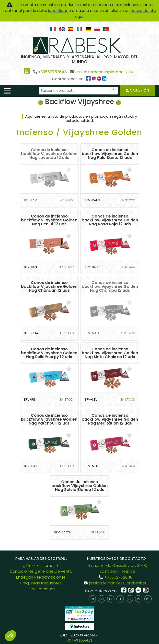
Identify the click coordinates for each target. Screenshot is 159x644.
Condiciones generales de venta (41, 571)
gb (102, 599)
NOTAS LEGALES (79, 640)
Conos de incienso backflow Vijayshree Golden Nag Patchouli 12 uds (49, 419)
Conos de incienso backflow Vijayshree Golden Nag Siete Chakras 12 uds (110, 353)
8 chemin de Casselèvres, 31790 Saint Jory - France (117, 568)
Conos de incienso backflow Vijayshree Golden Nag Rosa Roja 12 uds (110, 220)
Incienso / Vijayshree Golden (80, 132)
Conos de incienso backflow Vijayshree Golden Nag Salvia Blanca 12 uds (79, 486)
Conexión (137, 90)
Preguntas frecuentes (41, 583)
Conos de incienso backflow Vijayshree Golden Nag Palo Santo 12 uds (110, 154)
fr (92, 599)
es (111, 599)
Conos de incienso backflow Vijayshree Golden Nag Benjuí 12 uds (49, 220)
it (120, 599)
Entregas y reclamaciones (41, 577)
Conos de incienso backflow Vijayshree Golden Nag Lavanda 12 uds (49, 154)
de (129, 599)
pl (139, 599)
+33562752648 (52, 72)
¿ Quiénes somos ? (41, 566)
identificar (58, 11)
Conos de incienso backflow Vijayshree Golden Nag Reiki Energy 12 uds (49, 353)
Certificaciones (41, 589)
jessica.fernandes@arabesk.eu (104, 72)
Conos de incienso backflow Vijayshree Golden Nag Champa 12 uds (110, 287)
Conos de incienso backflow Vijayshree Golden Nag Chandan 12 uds (49, 287)
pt (148, 599)
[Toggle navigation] (7, 91)
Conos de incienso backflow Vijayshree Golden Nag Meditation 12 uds (110, 419)
